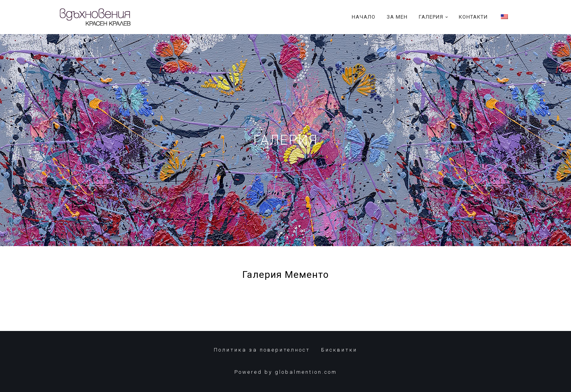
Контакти (473, 17)
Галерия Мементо (285, 275)
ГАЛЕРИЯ (286, 140)
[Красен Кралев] (95, 17)
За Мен (397, 17)
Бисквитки (339, 350)
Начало (364, 17)
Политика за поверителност (262, 350)
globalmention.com (306, 372)
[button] (447, 17)
